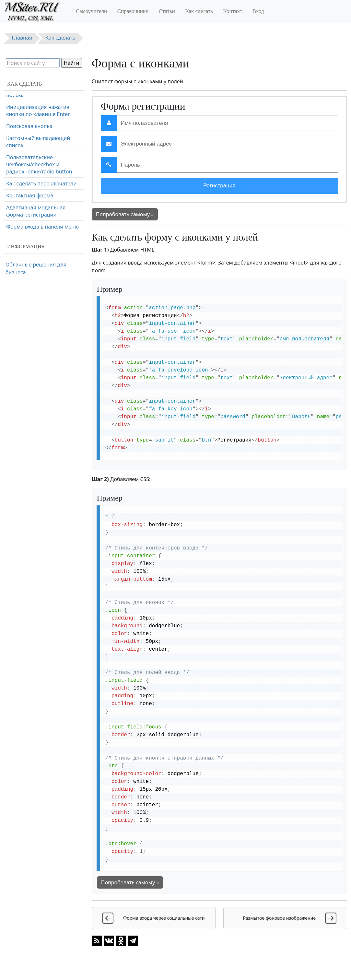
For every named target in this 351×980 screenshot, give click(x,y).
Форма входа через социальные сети (31, 116)
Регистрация (219, 186)
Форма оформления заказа (41, 143)
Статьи (167, 11)
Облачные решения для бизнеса (36, 268)
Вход (258, 11)
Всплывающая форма (34, 179)
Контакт (233, 11)
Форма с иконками (30, 100)
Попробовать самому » (125, 214)
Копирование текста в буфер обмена (42, 207)
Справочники (133, 11)
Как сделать (199, 11)
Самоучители (91, 11)
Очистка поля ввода (31, 191)
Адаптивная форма (30, 155)
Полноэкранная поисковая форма (40, 226)
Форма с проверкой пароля (41, 167)
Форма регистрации (32, 131)
